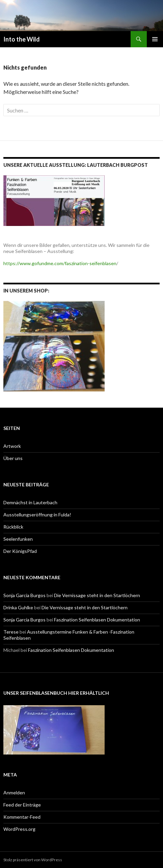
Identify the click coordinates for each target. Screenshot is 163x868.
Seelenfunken (18, 539)
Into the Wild (22, 39)
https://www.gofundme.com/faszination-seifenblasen (60, 263)
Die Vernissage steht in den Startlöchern (97, 595)
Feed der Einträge (22, 805)
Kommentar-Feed (22, 817)
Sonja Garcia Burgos (24, 595)
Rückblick (13, 527)
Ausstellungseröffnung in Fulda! (37, 515)
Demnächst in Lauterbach (30, 502)
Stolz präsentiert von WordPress (33, 860)
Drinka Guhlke (18, 607)
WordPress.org (19, 829)
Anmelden (14, 793)
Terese (11, 632)
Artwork (12, 446)
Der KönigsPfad (20, 551)
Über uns (13, 458)
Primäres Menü (155, 39)
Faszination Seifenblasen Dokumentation (97, 620)
